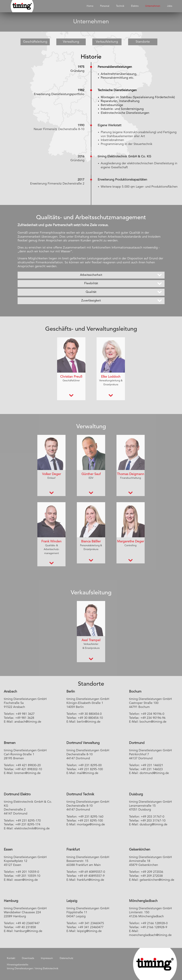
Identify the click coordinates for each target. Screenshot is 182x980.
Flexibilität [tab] (91, 283)
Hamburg (11, 901)
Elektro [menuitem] (135, 6)
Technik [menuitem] (120, 6)
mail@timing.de (88, 773)
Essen (8, 850)
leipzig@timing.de (89, 931)
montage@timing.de (91, 825)
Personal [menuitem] (105, 6)
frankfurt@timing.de (91, 880)
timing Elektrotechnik (47, 969)
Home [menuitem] (90, 6)
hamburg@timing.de (28, 931)
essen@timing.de (26, 880)
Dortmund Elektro (17, 794)
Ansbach (10, 692)
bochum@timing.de (153, 722)
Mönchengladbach (143, 901)
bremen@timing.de (27, 773)
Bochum (135, 692)
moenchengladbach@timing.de (150, 935)
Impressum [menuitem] (47, 958)
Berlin (71, 692)
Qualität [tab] (91, 292)
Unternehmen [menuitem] (153, 6)
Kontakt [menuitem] (11, 958)
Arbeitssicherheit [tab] (91, 275)
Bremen (10, 743)
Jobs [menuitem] (170, 6)
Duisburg (136, 794)
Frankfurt (73, 850)
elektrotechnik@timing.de (32, 829)
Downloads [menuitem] (28, 958)
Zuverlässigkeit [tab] (91, 301)
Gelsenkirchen (140, 850)
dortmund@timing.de (154, 773)
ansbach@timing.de (28, 722)
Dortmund (137, 743)
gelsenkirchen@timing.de (157, 880)
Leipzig (72, 901)
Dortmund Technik (80, 794)
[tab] (71, 396)
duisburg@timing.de (153, 825)
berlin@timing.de (89, 722)
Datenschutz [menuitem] (66, 958)
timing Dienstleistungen (20, 969)
